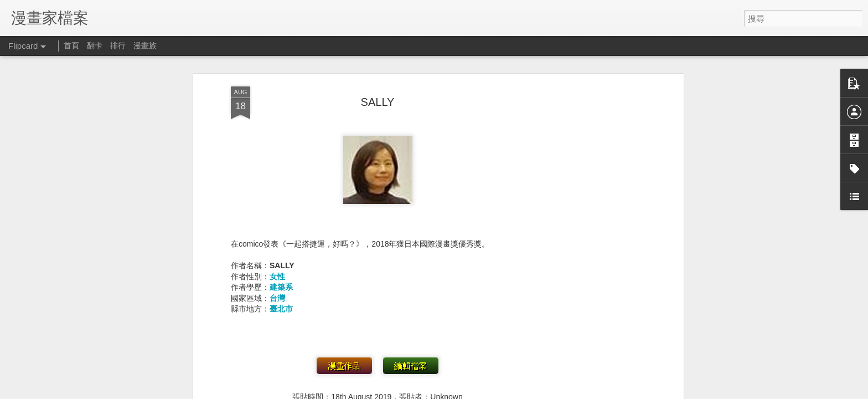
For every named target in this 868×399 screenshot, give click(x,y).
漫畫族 (145, 45)
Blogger (588, 392)
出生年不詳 (387, 284)
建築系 (281, 159)
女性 (277, 148)
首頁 (71, 45)
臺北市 (281, 181)
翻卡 (95, 45)
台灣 (277, 170)
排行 (118, 45)
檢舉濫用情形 (620, 392)
